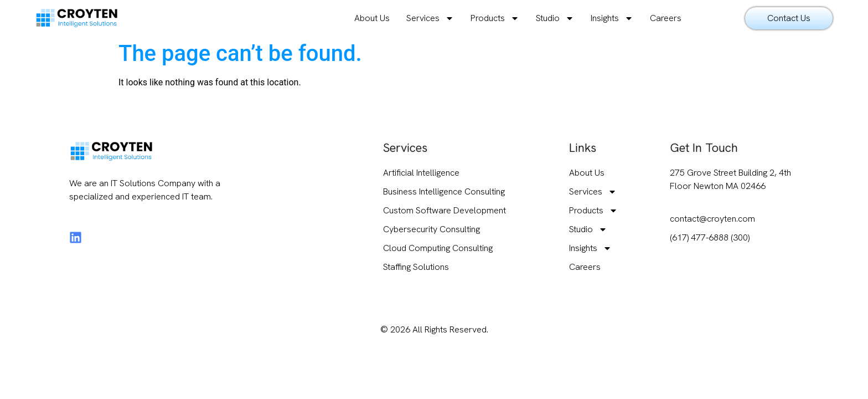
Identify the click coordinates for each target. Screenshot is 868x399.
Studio (555, 18)
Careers (666, 18)
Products (495, 18)
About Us (372, 18)
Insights (612, 18)
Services (430, 18)
